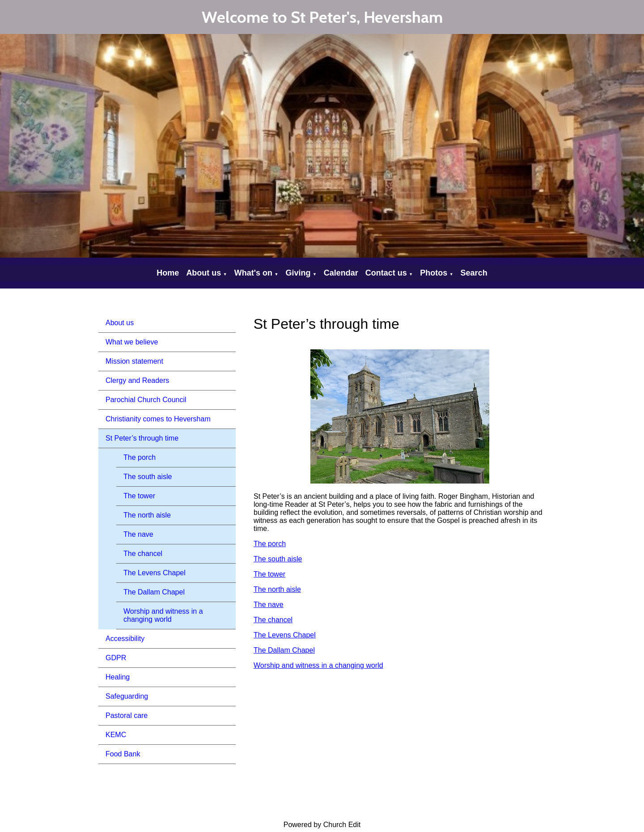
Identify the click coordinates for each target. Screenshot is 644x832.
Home (168, 273)
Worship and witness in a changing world (163, 615)
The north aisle (147, 515)
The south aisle (148, 477)
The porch (140, 457)
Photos (434, 273)
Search (474, 273)
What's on (253, 273)
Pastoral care (127, 715)
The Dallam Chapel (154, 592)
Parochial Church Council (146, 400)
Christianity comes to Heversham (158, 419)
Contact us (386, 273)
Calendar (341, 273)
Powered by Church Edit (322, 825)
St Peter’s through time (142, 438)
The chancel (143, 554)
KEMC (116, 735)
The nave (138, 534)
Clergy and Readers (137, 380)
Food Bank (123, 754)
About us (203, 273)
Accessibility (125, 639)
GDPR (116, 658)
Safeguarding (127, 696)
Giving (298, 273)
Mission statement (134, 361)
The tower (139, 496)
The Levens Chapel (155, 573)
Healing (118, 677)
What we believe (132, 342)
